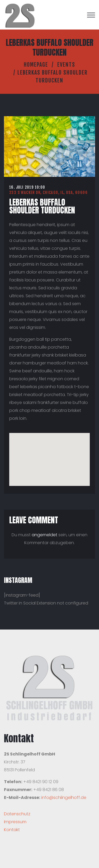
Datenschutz (17, 814)
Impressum (15, 822)
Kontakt (12, 830)
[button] (50, 455)
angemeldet (44, 535)
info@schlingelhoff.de (64, 798)
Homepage (36, 65)
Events (66, 65)
